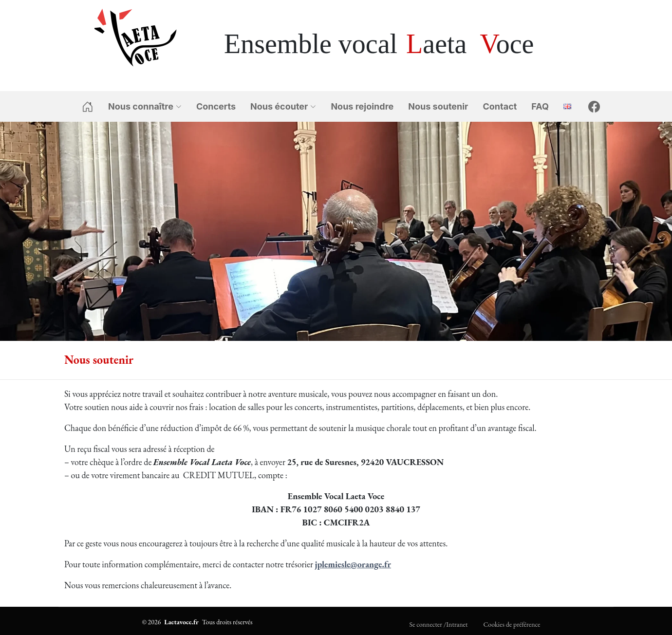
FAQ (540, 106)
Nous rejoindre (362, 106)
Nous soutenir (438, 106)
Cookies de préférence (512, 624)
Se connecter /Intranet (439, 624)
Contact (500, 106)
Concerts (216, 106)
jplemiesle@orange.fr (353, 564)
